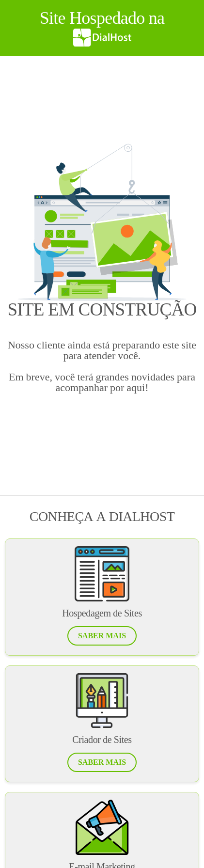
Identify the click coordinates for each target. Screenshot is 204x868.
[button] (102, 636)
